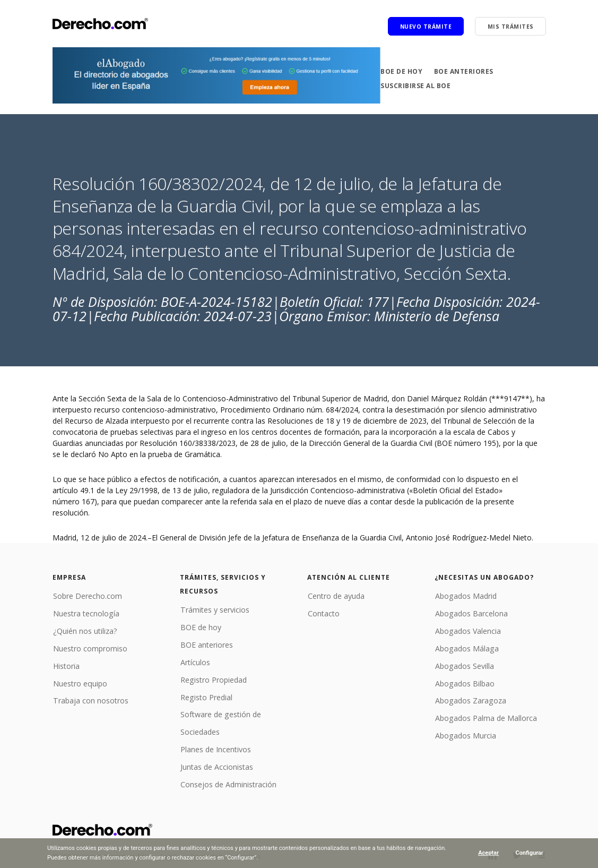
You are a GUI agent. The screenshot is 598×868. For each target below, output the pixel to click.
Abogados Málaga (466, 647)
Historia (66, 665)
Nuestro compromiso (90, 647)
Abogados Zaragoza (470, 699)
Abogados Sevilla (464, 665)
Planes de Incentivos (215, 748)
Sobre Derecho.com (87, 596)
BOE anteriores (464, 71)
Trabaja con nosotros (90, 699)
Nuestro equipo (79, 682)
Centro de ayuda (336, 596)
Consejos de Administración (228, 782)
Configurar (529, 853)
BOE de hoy (401, 71)
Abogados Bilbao (464, 682)
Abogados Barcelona (471, 613)
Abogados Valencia (467, 630)
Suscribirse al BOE (415, 86)
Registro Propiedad (213, 679)
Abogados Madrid (465, 596)
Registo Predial (206, 696)
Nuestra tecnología (85, 613)
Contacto (323, 613)
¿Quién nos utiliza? (84, 630)
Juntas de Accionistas (216, 765)
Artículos (195, 661)
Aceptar (488, 853)
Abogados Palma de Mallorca (485, 716)
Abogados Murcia (465, 734)
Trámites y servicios (214, 610)
